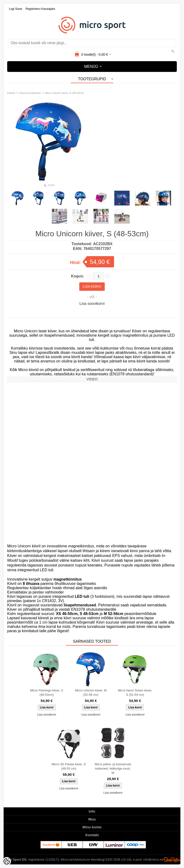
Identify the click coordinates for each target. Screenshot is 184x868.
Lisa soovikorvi (92, 304)
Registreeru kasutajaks (40, 9)
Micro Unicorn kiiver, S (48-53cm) (64, 93)
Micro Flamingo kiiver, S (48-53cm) (47, 693)
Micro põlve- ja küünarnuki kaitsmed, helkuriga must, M (113, 768)
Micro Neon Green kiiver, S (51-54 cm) (135, 693)
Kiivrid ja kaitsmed (30, 93)
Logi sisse (15, 9)
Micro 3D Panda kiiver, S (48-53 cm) (69, 766)
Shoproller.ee (172, 860)
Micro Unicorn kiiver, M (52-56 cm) (91, 693)
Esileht (11, 93)
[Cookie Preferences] (7, 861)
